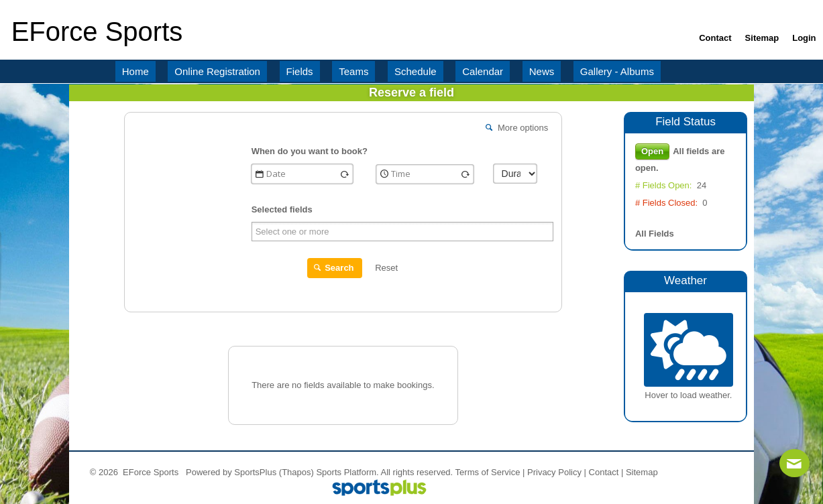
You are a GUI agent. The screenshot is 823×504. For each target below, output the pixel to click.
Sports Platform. (347, 472)
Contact (604, 472)
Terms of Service (488, 472)
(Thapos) (296, 472)
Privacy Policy (554, 472)
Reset (386, 268)
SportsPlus (255, 472)
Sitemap (642, 472)
